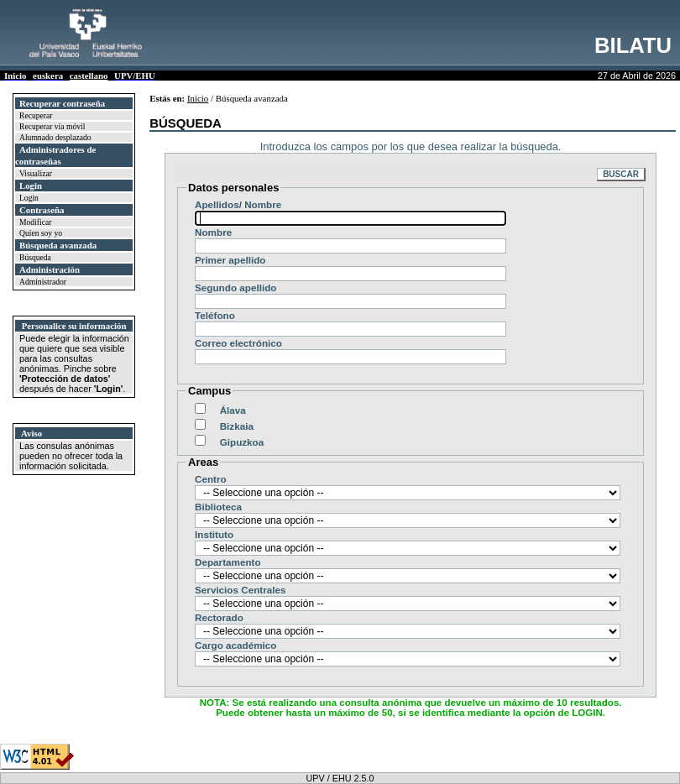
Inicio (198, 98)
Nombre (213, 232)
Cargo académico (235, 645)
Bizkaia (238, 426)
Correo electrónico (238, 343)
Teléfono (215, 315)
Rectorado (219, 617)
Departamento (228, 562)
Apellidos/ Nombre (238, 204)
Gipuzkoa (242, 442)
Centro (211, 479)
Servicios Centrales (241, 590)
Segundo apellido (235, 287)
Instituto (214, 534)
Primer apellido (230, 260)
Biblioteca (218, 507)
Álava (234, 410)
